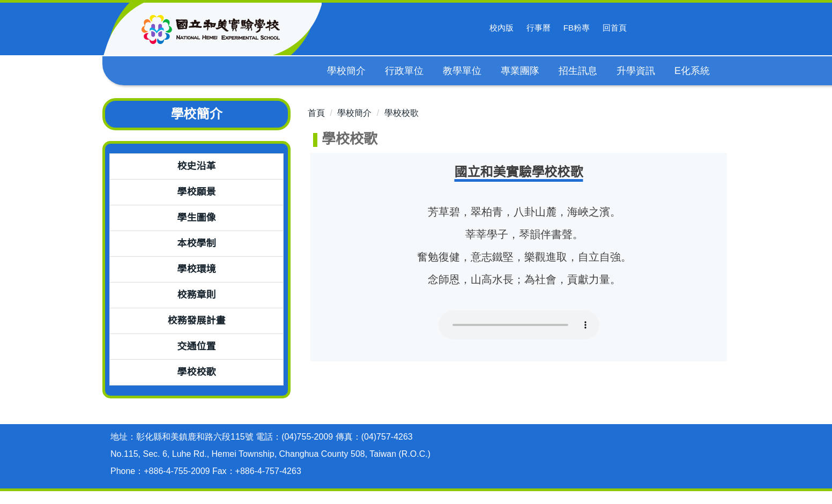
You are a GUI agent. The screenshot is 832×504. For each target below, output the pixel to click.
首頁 (316, 113)
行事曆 (538, 28)
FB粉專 (577, 28)
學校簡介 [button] (347, 71)
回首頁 (615, 28)
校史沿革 (197, 166)
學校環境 (197, 269)
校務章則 (197, 295)
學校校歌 (197, 372)
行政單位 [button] (405, 71)
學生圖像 (197, 218)
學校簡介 (354, 113)
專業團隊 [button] (521, 71)
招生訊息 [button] (578, 71)
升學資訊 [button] (636, 71)
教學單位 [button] (463, 71)
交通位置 (197, 346)
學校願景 (197, 192)
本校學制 (197, 243)
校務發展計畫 (197, 321)
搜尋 (647, 28)
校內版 (502, 28)
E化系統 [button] (692, 71)
